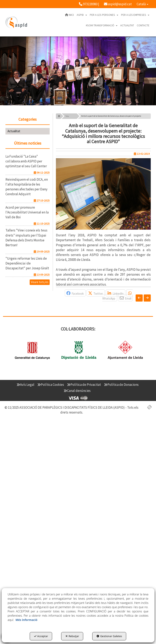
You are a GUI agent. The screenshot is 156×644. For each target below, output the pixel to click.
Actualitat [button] (14, 131)
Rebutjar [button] (72, 636)
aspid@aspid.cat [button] (118, 4)
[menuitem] (89, 4)
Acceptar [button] (41, 636)
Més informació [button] (26, 620)
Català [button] (142, 4)
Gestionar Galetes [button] (109, 636)
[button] (89, 4)
